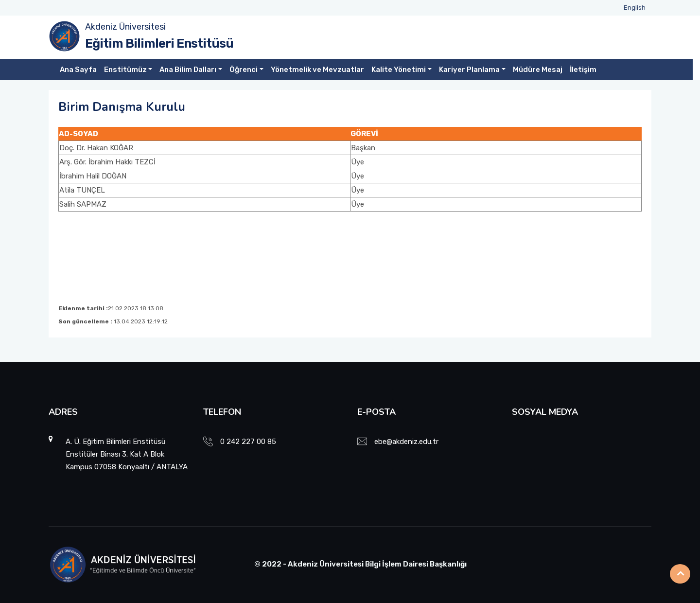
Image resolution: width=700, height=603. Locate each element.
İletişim (583, 70)
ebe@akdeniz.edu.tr (406, 442)
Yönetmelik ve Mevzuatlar (317, 70)
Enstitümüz (125, 70)
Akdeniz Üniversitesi (125, 27)
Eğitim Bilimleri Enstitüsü (159, 44)
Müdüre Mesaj (538, 70)
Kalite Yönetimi (399, 70)
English (635, 8)
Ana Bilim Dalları (188, 70)
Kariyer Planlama (469, 70)
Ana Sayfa (78, 70)
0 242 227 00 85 (248, 442)
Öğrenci (244, 70)
